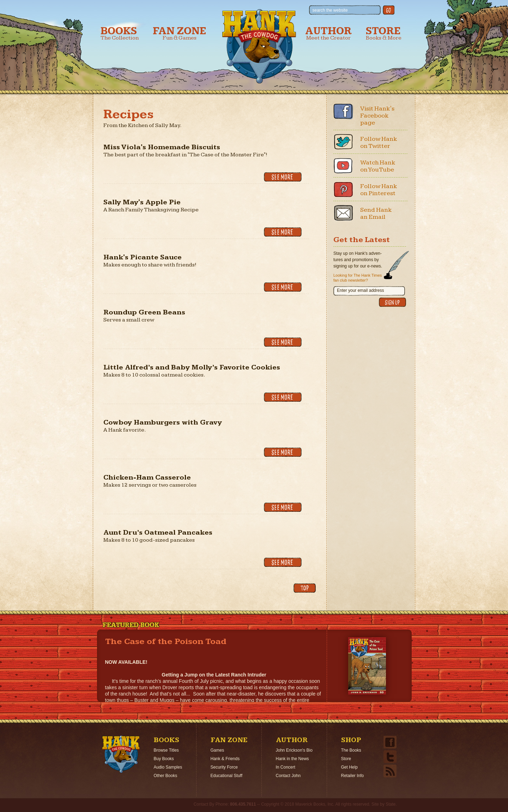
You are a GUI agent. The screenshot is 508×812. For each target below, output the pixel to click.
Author (328, 33)
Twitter (343, 142)
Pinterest (343, 189)
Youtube (343, 166)
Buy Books (164, 759)
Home (121, 754)
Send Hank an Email (376, 213)
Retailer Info (353, 776)
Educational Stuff (227, 776)
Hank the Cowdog (259, 46)
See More (283, 177)
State (391, 804)
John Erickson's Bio (294, 750)
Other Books (166, 776)
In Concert (286, 767)
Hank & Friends (225, 759)
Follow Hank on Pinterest (379, 190)
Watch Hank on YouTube (378, 166)
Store (384, 33)
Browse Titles (166, 750)
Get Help (349, 767)
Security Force (224, 767)
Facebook (343, 112)
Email (343, 213)
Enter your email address (360, 290)
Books (120, 33)
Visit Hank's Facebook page (377, 116)
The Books (351, 750)
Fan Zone (180, 33)
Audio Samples (168, 767)
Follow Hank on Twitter (379, 142)
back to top (305, 588)
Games (217, 750)
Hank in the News (292, 759)
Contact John (288, 776)
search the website (330, 10)
